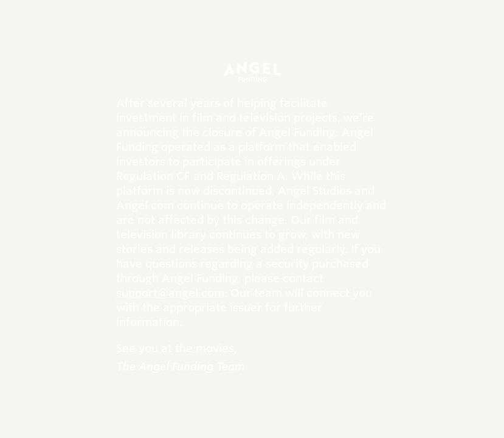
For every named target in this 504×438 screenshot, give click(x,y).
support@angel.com (170, 293)
